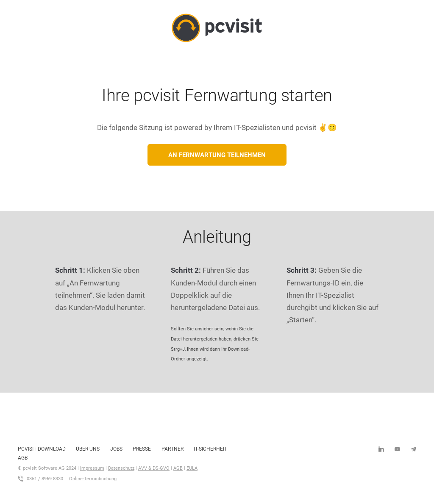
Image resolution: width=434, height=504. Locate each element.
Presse (142, 449)
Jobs (116, 449)
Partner (172, 449)
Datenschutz (121, 468)
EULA (192, 468)
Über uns (88, 449)
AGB (23, 458)
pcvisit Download (42, 449)
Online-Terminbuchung (93, 479)
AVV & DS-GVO (154, 468)
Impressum (92, 468)
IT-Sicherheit (210, 449)
